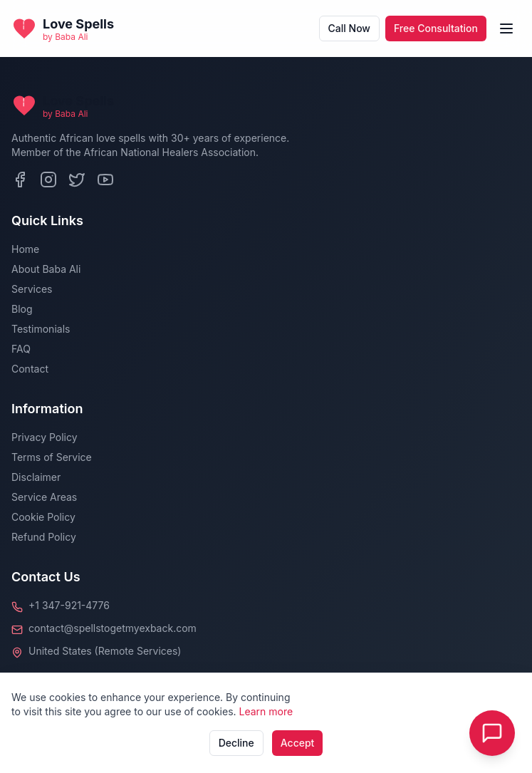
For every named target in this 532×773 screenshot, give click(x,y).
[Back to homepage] (63, 28)
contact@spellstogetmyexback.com (113, 628)
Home (25, 249)
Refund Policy (44, 537)
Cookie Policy (43, 517)
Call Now (349, 28)
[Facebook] (20, 180)
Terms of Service (52, 457)
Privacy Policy (45, 437)
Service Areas (44, 497)
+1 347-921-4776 (69, 605)
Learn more (266, 711)
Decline (236, 743)
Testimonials (41, 329)
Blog (22, 309)
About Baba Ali (46, 269)
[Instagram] (48, 180)
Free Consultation (436, 28)
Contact (30, 369)
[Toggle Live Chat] (492, 733)
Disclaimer (36, 477)
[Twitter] (77, 180)
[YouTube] (105, 180)
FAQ (21, 349)
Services (32, 289)
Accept (298, 743)
